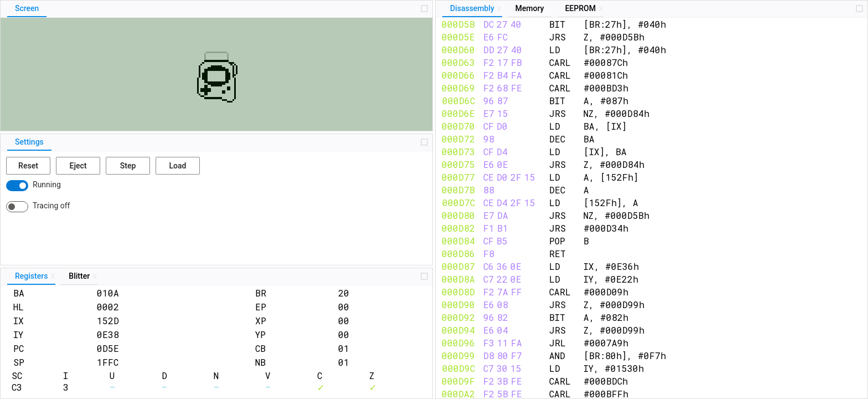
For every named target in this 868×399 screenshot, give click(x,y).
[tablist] (216, 9)
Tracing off (51, 206)
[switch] (17, 186)
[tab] (27, 9)
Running (47, 185)
